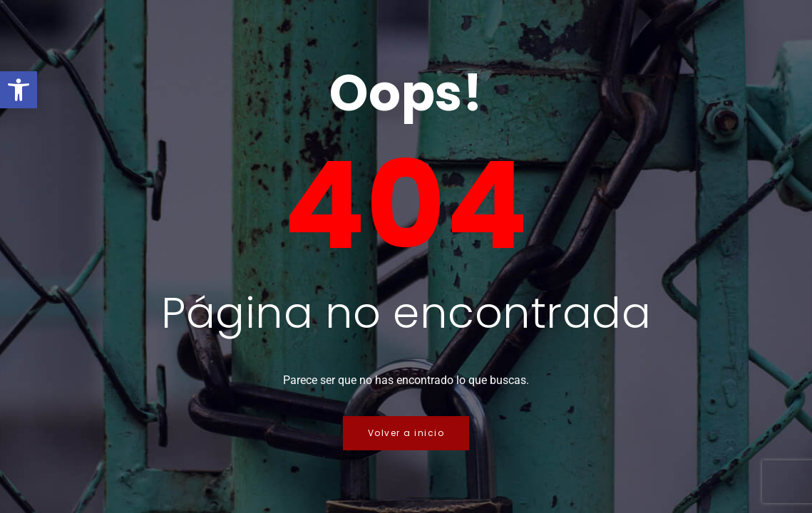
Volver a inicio (406, 433)
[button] (19, 90)
